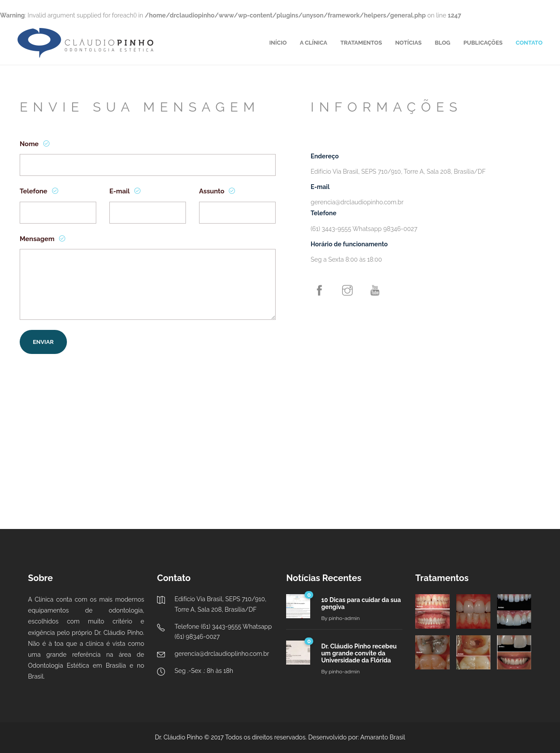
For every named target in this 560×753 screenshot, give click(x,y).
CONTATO (529, 43)
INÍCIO (278, 43)
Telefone (34, 191)
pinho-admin (344, 618)
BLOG (443, 43)
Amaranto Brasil (383, 737)
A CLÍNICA (313, 43)
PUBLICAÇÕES (483, 43)
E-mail (120, 191)
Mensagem (38, 239)
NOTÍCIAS (408, 43)
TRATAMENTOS (361, 43)
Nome (30, 144)
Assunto (212, 191)
